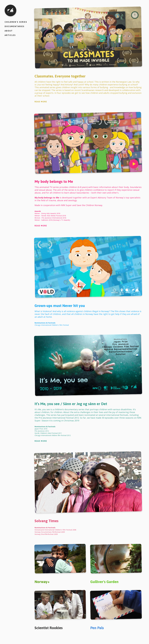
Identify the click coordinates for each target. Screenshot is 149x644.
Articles (10, 35)
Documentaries (15, 26)
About (9, 31)
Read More (41, 102)
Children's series (16, 22)
